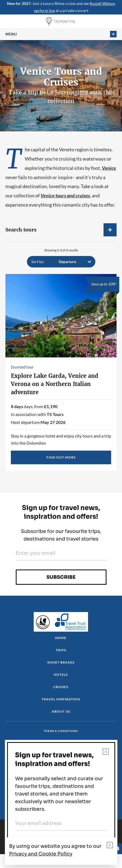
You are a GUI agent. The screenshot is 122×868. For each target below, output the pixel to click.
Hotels (61, 675)
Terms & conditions (61, 731)
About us (61, 711)
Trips (61, 650)
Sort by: (38, 262)
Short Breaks (61, 662)
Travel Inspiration (61, 699)
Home (61, 638)
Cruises (61, 687)
